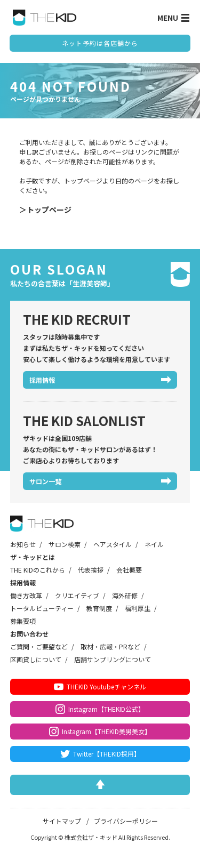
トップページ (49, 210)
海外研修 (125, 595)
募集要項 (23, 621)
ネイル (154, 544)
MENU (173, 18)
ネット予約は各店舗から (100, 43)
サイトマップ (62, 821)
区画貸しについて (36, 659)
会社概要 (129, 570)
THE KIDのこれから (38, 570)
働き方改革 (26, 595)
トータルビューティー (42, 608)
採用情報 (42, 380)
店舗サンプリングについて (113, 659)
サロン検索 (65, 544)
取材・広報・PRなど (110, 646)
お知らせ (23, 544)
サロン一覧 (45, 481)
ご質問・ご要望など (39, 646)
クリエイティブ (77, 595)
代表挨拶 (91, 570)
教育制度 (99, 608)
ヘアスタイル (113, 544)
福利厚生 (138, 608)
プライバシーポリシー (126, 821)
